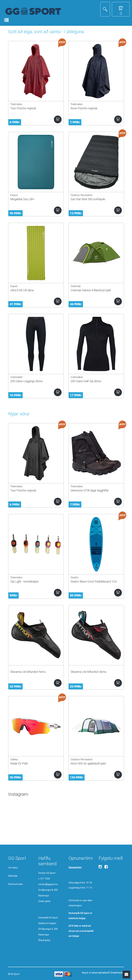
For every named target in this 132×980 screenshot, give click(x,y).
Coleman (76, 286)
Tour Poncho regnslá (23, 108)
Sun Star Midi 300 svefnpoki (88, 199)
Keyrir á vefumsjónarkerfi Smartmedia (103, 973)
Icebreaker (16, 377)
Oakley (14, 759)
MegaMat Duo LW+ (22, 199)
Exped (14, 195)
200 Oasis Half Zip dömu (86, 381)
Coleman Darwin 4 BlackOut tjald (91, 290)
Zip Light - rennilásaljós (25, 581)
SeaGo (75, 577)
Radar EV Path (19, 763)
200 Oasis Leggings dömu (26, 381)
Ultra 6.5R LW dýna (22, 290)
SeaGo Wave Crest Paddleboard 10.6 (94, 581)
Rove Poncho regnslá (84, 108)
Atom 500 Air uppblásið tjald (88, 763)
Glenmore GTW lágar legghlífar (90, 490)
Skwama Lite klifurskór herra (28, 672)
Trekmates (16, 104)
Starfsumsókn (16, 884)
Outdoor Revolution (82, 195)
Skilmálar (13, 876)
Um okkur (13, 868)
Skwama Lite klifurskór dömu (88, 672)
